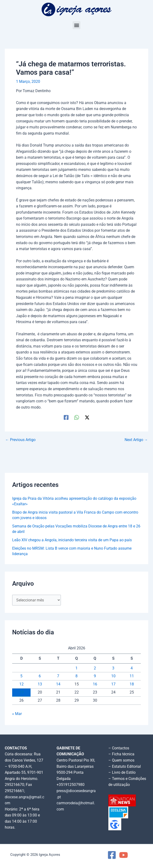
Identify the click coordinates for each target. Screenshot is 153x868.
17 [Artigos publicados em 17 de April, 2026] (113, 684)
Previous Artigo (20, 440)
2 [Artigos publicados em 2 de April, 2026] (95, 668)
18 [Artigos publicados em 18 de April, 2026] (132, 684)
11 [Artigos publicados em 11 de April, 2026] (132, 676)
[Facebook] (66, 417)
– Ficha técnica (121, 754)
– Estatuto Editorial (125, 767)
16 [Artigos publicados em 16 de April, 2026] (95, 684)
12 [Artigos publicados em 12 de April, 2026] (21, 684)
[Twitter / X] (87, 417)
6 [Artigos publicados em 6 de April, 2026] (40, 676)
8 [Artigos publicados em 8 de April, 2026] (76, 676)
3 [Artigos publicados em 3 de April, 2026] (113, 668)
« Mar (17, 714)
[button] (76, 25)
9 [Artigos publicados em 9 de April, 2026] (95, 676)
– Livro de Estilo (122, 773)
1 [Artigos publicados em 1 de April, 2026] (76, 668)
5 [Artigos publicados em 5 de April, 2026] (21, 676)
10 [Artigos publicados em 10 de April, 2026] (113, 676)
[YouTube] (124, 855)
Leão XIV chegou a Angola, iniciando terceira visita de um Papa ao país (72, 540)
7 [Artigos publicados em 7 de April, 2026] (58, 676)
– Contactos (119, 748)
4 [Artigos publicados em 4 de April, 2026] (132, 668)
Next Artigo (136, 440)
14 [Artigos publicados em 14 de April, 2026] (58, 684)
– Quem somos (121, 760)
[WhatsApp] (77, 417)
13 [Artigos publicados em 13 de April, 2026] (40, 684)
